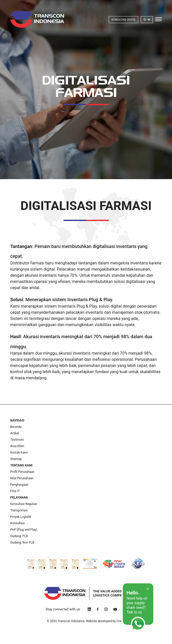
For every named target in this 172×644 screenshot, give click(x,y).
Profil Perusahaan (22, 472)
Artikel (15, 433)
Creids (121, 621)
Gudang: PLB (19, 536)
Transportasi (19, 510)
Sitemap (16, 459)
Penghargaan (19, 485)
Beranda (16, 427)
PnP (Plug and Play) (24, 530)
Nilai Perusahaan (22, 478)
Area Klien (17, 446)
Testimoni (17, 440)
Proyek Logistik (21, 517)
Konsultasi (17, 523)
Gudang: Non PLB (22, 542)
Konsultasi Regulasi (24, 504)
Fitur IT (15, 491)
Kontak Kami (19, 453)
